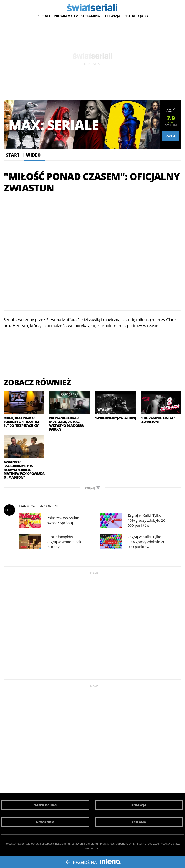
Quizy (143, 16)
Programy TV (66, 16)
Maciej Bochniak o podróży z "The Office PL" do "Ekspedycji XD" (22, 422)
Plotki (129, 16)
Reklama (139, 822)
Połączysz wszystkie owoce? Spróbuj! (63, 520)
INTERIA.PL (139, 844)
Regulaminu (63, 844)
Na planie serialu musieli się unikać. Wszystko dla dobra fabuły (66, 424)
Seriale (44, 16)
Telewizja (112, 16)
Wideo (33, 155)
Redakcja (139, 805)
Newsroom (45, 822)
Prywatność (107, 844)
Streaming (90, 16)
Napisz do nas (45, 805)
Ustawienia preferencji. (85, 844)
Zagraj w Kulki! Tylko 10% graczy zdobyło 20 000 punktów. (146, 542)
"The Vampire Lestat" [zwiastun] (158, 420)
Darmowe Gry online (39, 506)
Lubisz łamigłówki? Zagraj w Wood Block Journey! (64, 542)
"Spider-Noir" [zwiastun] (115, 418)
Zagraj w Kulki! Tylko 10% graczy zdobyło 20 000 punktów (146, 520)
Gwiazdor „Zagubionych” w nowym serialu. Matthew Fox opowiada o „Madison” (24, 470)
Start (13, 155)
